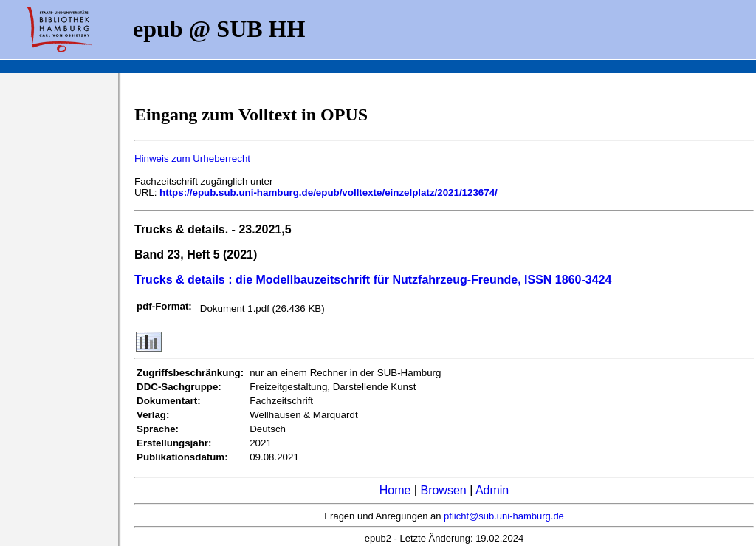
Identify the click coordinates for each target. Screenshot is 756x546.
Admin (492, 490)
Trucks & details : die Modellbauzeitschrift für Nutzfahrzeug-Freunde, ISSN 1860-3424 (373, 280)
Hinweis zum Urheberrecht (192, 158)
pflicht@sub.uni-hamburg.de (504, 516)
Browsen (443, 490)
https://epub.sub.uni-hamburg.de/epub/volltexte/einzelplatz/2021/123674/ (329, 192)
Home (395, 490)
